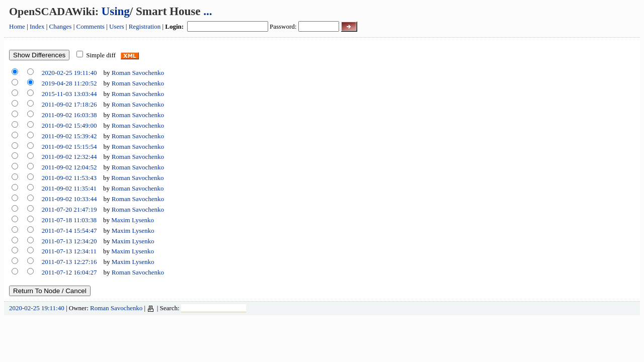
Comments (91, 26)
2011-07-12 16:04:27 (69, 272)
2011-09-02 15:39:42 (69, 136)
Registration (145, 26)
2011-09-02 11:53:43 (69, 178)
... (208, 11)
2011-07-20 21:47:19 (69, 209)
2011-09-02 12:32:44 (69, 157)
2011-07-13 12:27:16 (69, 262)
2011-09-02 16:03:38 (69, 115)
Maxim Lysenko (133, 220)
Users (117, 26)
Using (116, 11)
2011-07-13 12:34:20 (69, 241)
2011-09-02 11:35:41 (69, 188)
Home (17, 26)
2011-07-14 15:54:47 (69, 231)
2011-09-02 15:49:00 (69, 125)
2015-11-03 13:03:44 (69, 94)
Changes (61, 26)
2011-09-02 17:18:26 (69, 104)
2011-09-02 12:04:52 (69, 167)
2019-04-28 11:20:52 (69, 83)
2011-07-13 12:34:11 (69, 251)
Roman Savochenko (138, 73)
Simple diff (101, 55)
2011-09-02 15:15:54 (69, 147)
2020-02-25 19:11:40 (69, 73)
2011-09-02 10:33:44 (69, 199)
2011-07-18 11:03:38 (69, 220)
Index (37, 26)
